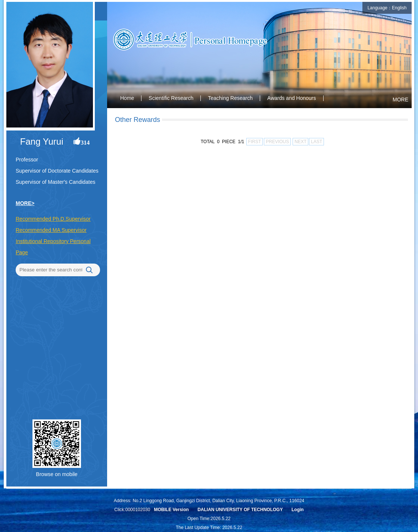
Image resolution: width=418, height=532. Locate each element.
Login (298, 510)
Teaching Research (230, 98)
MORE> (25, 203)
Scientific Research (171, 98)
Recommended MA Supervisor (51, 230)
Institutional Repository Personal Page (53, 247)
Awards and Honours (291, 98)
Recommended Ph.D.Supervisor (53, 219)
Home (127, 98)
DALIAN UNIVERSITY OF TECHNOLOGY (240, 510)
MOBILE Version (171, 510)
